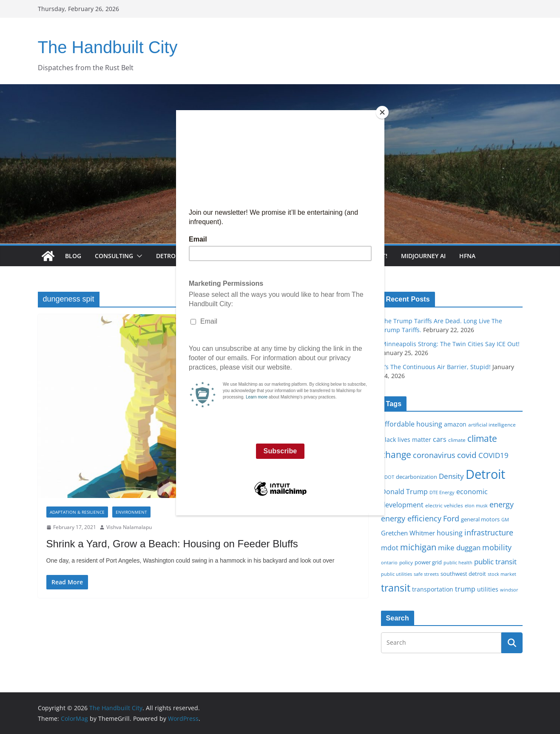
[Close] (382, 112)
